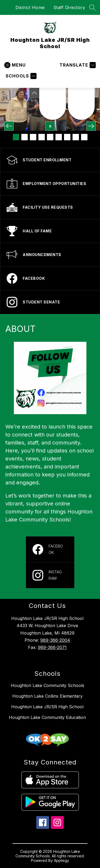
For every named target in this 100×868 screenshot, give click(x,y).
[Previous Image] (9, 126)
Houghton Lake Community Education (47, 717)
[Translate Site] (77, 65)
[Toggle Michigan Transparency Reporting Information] (34, 93)
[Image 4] (42, 137)
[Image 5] (50, 137)
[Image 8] (76, 137)
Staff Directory (69, 7)
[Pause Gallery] (50, 126)
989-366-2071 (52, 647)
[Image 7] (67, 137)
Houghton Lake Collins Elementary (47, 696)
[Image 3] (33, 137)
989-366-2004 (55, 640)
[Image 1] (16, 137)
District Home (30, 7)
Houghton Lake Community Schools (47, 685)
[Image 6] (59, 137)
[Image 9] (84, 137)
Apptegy (61, 860)
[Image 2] (25, 137)
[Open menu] (15, 65)
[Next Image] (91, 126)
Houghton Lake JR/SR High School (47, 707)
